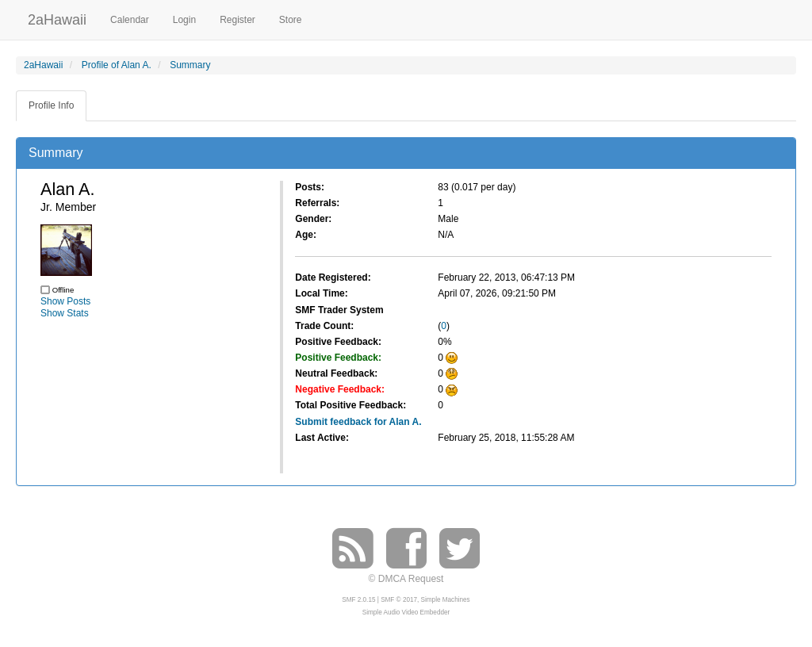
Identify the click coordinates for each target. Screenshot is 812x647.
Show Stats (65, 313)
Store (291, 20)
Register (237, 20)
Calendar (130, 20)
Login (184, 20)
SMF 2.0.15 (358, 600)
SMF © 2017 (399, 600)
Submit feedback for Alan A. (358, 422)
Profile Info (51, 105)
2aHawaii (57, 18)
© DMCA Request (406, 579)
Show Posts (65, 301)
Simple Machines (446, 600)
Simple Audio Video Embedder (406, 613)
